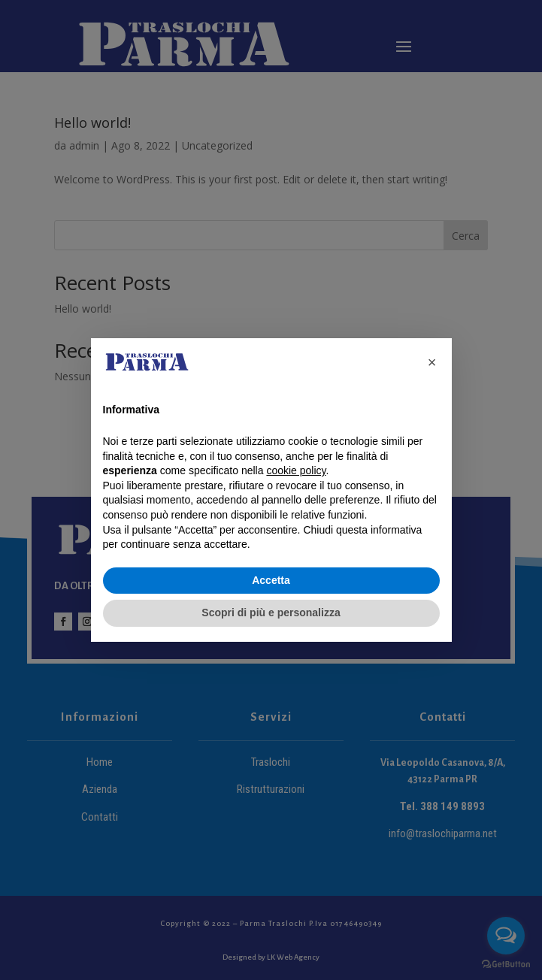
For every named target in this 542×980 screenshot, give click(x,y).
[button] (432, 362)
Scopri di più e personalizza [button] (271, 612)
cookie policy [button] (296, 470)
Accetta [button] (271, 580)
